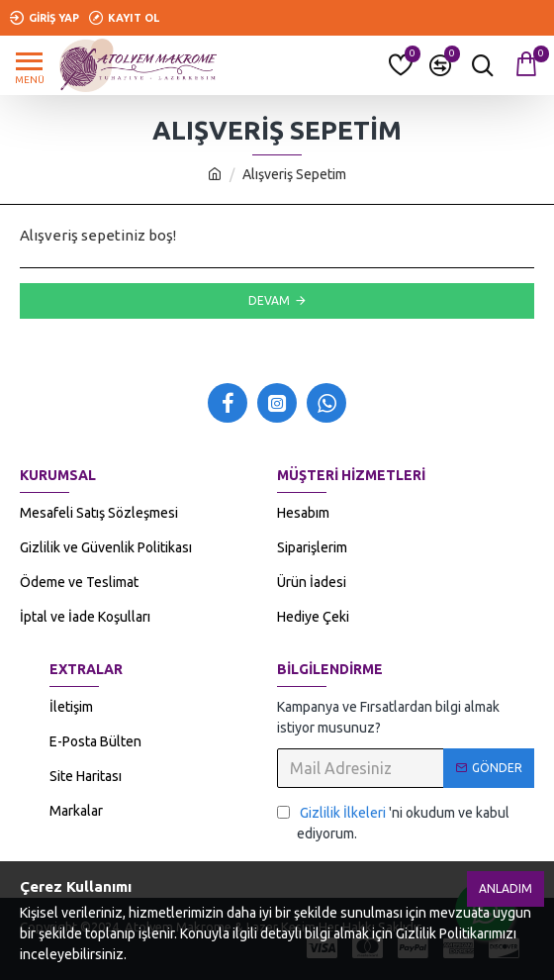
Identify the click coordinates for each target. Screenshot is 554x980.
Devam (269, 300)
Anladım (506, 888)
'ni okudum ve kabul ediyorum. (393, 822)
